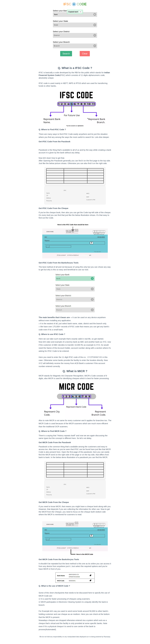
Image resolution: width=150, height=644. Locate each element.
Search (66, 54)
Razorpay (107, 637)
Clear (85, 54)
